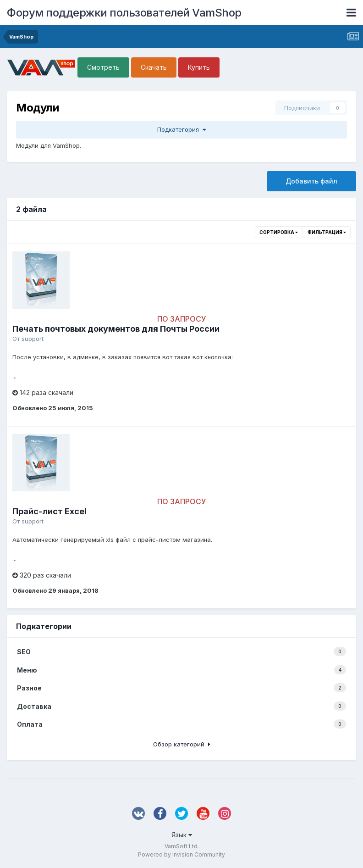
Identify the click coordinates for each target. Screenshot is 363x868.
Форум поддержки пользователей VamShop (124, 13)
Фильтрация (327, 232)
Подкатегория (181, 129)
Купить (199, 67)
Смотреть (103, 67)
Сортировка (279, 232)
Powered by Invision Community (181, 854)
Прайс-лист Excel (49, 511)
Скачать (154, 67)
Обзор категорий (182, 744)
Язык (182, 835)
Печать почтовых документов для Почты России (116, 329)
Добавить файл (311, 181)
